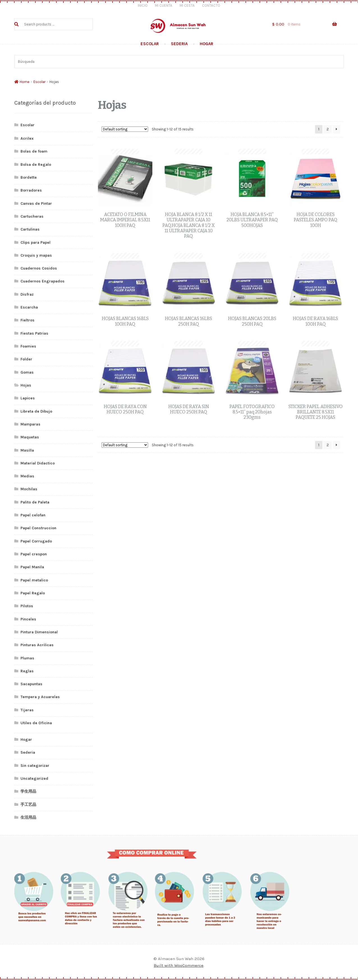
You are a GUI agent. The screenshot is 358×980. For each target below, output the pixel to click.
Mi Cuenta (164, 5)
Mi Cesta (187, 5)
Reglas (27, 671)
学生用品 (28, 791)
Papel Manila (32, 567)
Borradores (31, 190)
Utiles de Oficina (36, 723)
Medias (27, 476)
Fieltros (27, 320)
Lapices (28, 398)
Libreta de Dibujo (36, 411)
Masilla (27, 450)
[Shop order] (125, 129)
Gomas (27, 372)
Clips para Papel (35, 242)
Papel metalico (34, 580)
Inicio (143, 5)
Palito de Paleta (35, 502)
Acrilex (27, 138)
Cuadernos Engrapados (43, 281)
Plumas (27, 658)
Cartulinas (30, 229)
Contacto (211, 5)
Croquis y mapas (36, 255)
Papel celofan (33, 515)
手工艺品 (28, 805)
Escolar (150, 44)
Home (25, 82)
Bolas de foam (34, 151)
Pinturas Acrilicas (37, 645)
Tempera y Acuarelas (40, 697)
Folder (26, 359)
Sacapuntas (31, 684)
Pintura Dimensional (39, 632)
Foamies (28, 346)
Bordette (29, 177)
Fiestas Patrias (34, 333)
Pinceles (28, 619)
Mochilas (29, 489)
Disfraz (27, 294)
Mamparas (30, 424)
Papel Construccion (38, 528)
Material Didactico (38, 463)
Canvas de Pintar (36, 203)
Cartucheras (32, 216)
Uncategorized (34, 778)
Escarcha (29, 307)
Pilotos (27, 606)
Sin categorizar (35, 766)
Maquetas (30, 437)
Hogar (206, 44)
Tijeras (27, 710)
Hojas (26, 385)
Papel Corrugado (36, 541)
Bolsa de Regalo (36, 165)
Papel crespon (34, 554)
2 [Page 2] (328, 129)
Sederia (179, 44)
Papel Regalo (33, 593)
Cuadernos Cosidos (39, 268)
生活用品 (28, 817)
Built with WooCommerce (179, 965)
